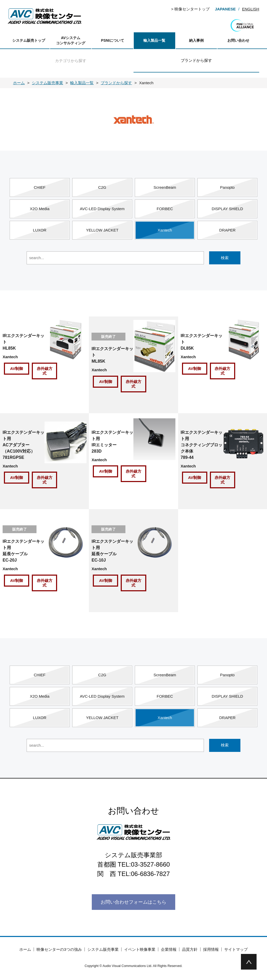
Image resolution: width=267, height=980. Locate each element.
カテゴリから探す (71, 61)
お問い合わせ (238, 40)
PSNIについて (113, 40)
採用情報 (211, 949)
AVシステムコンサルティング (71, 40)
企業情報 (169, 949)
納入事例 (196, 40)
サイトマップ (236, 949)
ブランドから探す (196, 60)
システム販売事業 (103, 949)
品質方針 (190, 949)
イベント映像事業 (140, 949)
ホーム (25, 949)
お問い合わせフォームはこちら (133, 902)
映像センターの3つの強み (59, 949)
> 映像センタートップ (190, 9)
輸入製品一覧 (154, 40)
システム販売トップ (29, 40)
